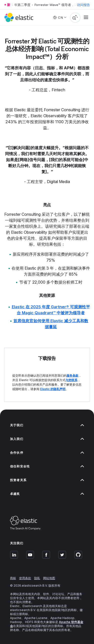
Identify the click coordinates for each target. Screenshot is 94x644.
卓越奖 (47, 494)
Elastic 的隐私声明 (53, 389)
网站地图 (49, 578)
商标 (13, 578)
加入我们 (47, 439)
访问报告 (83, 5)
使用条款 (25, 578)
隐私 (37, 578)
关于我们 (47, 425)
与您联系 (71, 380)
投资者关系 (47, 480)
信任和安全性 (47, 466)
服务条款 (72, 376)
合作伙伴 (47, 453)
